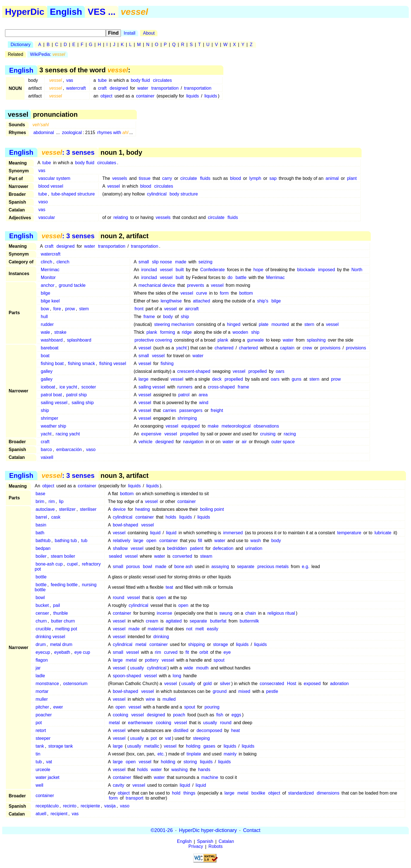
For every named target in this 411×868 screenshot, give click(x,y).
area (203, 395)
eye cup (82, 652)
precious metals (273, 567)
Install (130, 33)
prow (70, 309)
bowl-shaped (126, 525)
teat (169, 587)
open (151, 541)
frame (149, 317)
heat (236, 730)
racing (290, 434)
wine (150, 699)
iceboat (48, 387)
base (40, 494)
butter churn (63, 621)
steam (206, 556)
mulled (169, 699)
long (177, 676)
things (189, 793)
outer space (283, 442)
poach (179, 715)
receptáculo (47, 806)
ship (185, 317)
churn (41, 621)
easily (213, 629)
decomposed (209, 730)
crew (307, 348)
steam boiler (63, 556)
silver (225, 684)
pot (39, 723)
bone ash (183, 567)
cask (56, 517)
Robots (216, 847)
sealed (115, 556)
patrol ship (77, 395)
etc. (161, 754)
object (107, 96)
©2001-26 (162, 830)
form (224, 293)
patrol (184, 395)
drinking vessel (50, 637)
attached (201, 301)
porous (133, 567)
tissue (145, 178)
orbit (204, 652)
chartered (224, 348)
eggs (236, 715)
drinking (161, 637)
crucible (43, 629)
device (119, 509)
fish (220, 715)
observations (267, 426)
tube (102, 80)
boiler (41, 556)
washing (179, 770)
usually (137, 668)
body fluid (140, 80)
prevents (196, 285)
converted (182, 556)
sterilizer (67, 509)
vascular (47, 217)
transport (134, 798)
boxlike (258, 793)
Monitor (48, 277)
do (230, 277)
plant (352, 178)
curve (202, 293)
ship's (263, 301)
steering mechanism (174, 324)
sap (273, 178)
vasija (110, 806)
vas (70, 80)
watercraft (76, 88)
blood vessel (51, 186)
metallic (152, 746)
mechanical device (157, 285)
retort (41, 730)
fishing (167, 363)
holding (193, 746)
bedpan (43, 548)
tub (84, 541)
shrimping (187, 418)
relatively (122, 541)
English (66, 12)
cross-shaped (221, 387)
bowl (148, 567)
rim (52, 501)
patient (197, 548)
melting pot (66, 629)
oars (280, 371)
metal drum (61, 644)
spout (219, 660)
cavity (119, 785)
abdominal (44, 133)
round (119, 598)
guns (297, 379)
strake (60, 332)
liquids (193, 96)
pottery (152, 660)
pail (57, 605)
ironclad (149, 270)
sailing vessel (152, 387)
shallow (120, 548)
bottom (246, 293)
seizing (205, 262)
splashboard (79, 340)
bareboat (50, 348)
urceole (43, 770)
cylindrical (157, 194)
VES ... (102, 12)
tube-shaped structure (73, 194)
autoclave (45, 509)
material (156, 629)
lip (61, 501)
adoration (339, 684)
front (139, 309)
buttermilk (249, 621)
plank (152, 332)
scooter (89, 387)
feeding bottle (64, 585)
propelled (257, 371)
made (181, 262)
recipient (59, 814)
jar (38, 668)
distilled (181, 730)
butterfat (218, 621)
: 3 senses (68, 152)
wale (45, 332)
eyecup (43, 652)
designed (119, 88)
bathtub (43, 541)
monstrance (47, 684)
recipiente (90, 806)
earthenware (140, 723)
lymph (255, 178)
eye (227, 652)
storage (220, 644)
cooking (120, 715)
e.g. (306, 567)
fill (200, 541)
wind (204, 403)
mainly (230, 754)
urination (254, 548)
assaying (220, 567)
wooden (240, 332)
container (145, 96)
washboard (52, 340)
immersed (233, 533)
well (39, 785)
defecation (223, 548)
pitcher (42, 707)
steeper (43, 738)
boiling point (212, 509)
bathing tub (66, 541)
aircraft (192, 309)
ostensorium (75, 684)
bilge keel (50, 301)
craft (102, 88)
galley (47, 371)
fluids (205, 178)
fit (187, 652)
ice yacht (68, 387)
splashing (316, 340)
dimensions (328, 793)
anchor (48, 285)
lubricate (383, 533)
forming (168, 332)
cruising (268, 434)
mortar (42, 691)
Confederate (212, 270)
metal (141, 644)
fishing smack (81, 363)
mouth (202, 668)
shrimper (49, 418)
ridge (187, 332)
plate (264, 324)
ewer (58, 707)
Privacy (196, 847)
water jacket (47, 777)
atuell (41, 814)
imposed (326, 270)
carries (169, 410)
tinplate (194, 754)
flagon (42, 660)
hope (259, 270)
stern (309, 324)
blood (236, 178)
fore (57, 309)
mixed (244, 691)
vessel (113, 186)
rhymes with (113, 133)
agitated (174, 621)
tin (38, 754)
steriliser (88, 509)
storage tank (61, 746)
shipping (197, 644)
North (357, 270)
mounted (280, 324)
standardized (301, 793)
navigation (193, 442)
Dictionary (21, 45)
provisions (330, 348)
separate (246, 567)
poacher (44, 715)
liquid (155, 533)
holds (171, 517)
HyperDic (25, 12)
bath (40, 533)
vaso (43, 202)
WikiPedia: (48, 54)
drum (40, 644)
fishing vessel (113, 363)
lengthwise (171, 301)
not (189, 629)
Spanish (205, 842)
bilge (46, 293)
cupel (72, 564)
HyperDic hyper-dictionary (208, 830)
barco (46, 449)
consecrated (272, 684)
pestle (272, 691)
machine (210, 777)
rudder (47, 324)
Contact (252, 830)
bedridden (177, 548)
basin (41, 525)
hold (176, 793)
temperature (349, 533)
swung (226, 613)
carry (167, 178)
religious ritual (281, 613)
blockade (306, 270)
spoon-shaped (127, 676)
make (213, 426)
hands (204, 770)
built (180, 270)
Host (292, 684)
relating (121, 217)
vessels (120, 178)
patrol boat (51, 395)
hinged (234, 324)
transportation (165, 88)
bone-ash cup (49, 564)
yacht (181, 348)
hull (44, 317)
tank (40, 746)
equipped (190, 426)
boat (45, 356)
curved (171, 652)
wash (256, 541)
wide (189, 668)
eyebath (62, 652)
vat (168, 738)
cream (152, 621)
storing (190, 762)
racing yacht (68, 434)
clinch (46, 262)
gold (207, 684)
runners (185, 387)
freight (217, 410)
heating (143, 509)
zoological (72, 133)
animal (332, 178)
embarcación (69, 449)
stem (84, 309)
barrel (41, 517)
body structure (184, 194)
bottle (41, 577)
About (149, 33)
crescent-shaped (194, 371)
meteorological (236, 426)
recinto (70, 806)
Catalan (226, 842)
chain (250, 613)
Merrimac (50, 270)
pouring (212, 707)
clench (63, 262)
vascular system (54, 178)
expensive (151, 434)
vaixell (47, 457)
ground (220, 691)
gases (209, 746)
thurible (61, 613)
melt (200, 629)
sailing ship (83, 403)
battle (241, 277)
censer (42, 613)
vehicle (145, 442)
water (143, 88)
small (144, 262)
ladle (40, 676)
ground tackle (72, 285)
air (244, 442)
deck (217, 379)
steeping (201, 738)
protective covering (153, 340)
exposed (312, 684)
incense (165, 613)
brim (40, 501)
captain (287, 348)
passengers (191, 410)
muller (42, 699)
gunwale (255, 340)
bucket (42, 605)
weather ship (53, 426)
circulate (189, 178)
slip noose (162, 262)
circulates (163, 80)
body (168, 317)
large (144, 379)
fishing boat (52, 363)
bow (45, 309)
